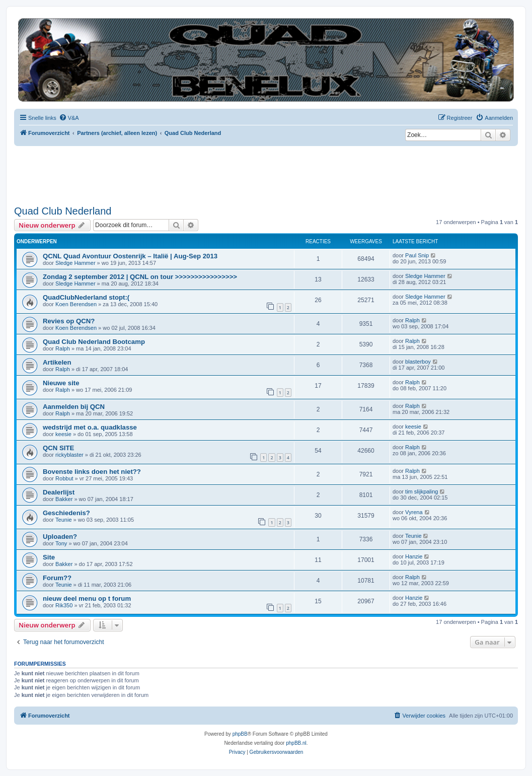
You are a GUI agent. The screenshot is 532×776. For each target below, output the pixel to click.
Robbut (64, 478)
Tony (61, 543)
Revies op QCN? (69, 321)
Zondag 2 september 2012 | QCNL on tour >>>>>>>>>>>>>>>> (140, 277)
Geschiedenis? (66, 513)
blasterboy (418, 362)
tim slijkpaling (422, 491)
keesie (63, 434)
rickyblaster (69, 455)
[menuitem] (69, 118)
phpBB (240, 734)
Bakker (64, 499)
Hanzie (414, 556)
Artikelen (57, 362)
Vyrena (414, 512)
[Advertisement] (197, 174)
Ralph (412, 320)
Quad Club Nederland (63, 211)
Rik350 (64, 605)
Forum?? (57, 578)
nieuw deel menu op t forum (87, 598)
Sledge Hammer (75, 263)
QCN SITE (58, 448)
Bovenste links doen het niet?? (92, 472)
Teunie (63, 520)
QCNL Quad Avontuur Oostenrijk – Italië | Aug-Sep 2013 (130, 256)
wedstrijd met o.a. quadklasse (90, 427)
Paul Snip (417, 255)
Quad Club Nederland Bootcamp (94, 342)
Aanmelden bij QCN (74, 407)
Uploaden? (60, 537)
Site (49, 557)
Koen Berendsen (76, 304)
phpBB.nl (296, 743)
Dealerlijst (59, 492)
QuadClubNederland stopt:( (86, 297)
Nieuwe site (61, 383)
